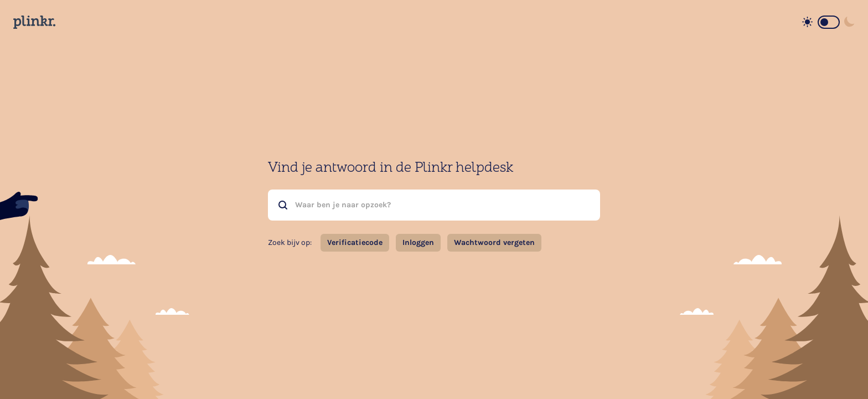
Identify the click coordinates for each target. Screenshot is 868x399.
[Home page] (34, 22)
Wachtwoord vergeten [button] (494, 242)
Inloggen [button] (418, 242)
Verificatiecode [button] (355, 242)
